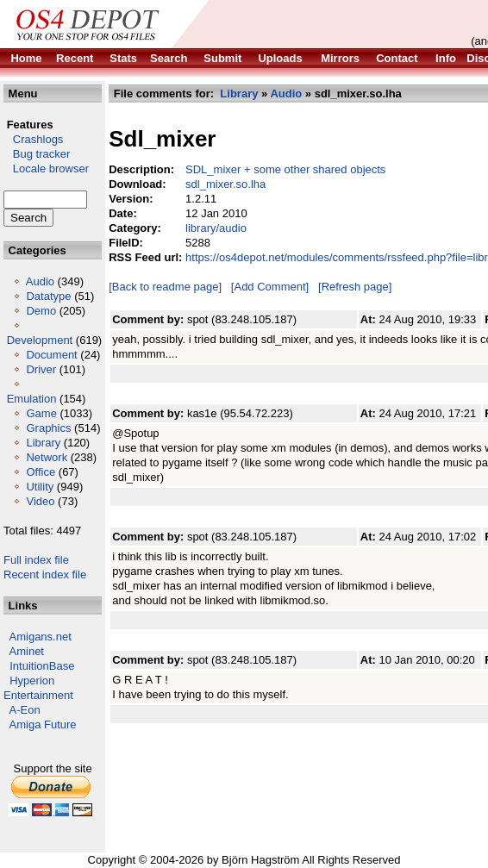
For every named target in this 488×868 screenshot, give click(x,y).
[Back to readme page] (165, 287)
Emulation (32, 399)
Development (40, 340)
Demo (41, 311)
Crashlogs (33, 139)
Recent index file (45, 575)
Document (51, 355)
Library (43, 443)
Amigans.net (41, 637)
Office (41, 472)
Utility (40, 487)
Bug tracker (37, 154)
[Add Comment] (270, 287)
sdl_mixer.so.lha (225, 184)
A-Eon (25, 710)
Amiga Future (43, 724)
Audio (40, 281)
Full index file (36, 560)
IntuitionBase (42, 666)
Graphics (48, 428)
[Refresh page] (355, 287)
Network (47, 457)
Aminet (27, 651)
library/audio (216, 228)
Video (40, 501)
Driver (41, 369)
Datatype (48, 296)
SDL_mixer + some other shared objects (285, 169)
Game (41, 413)
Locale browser (46, 169)
